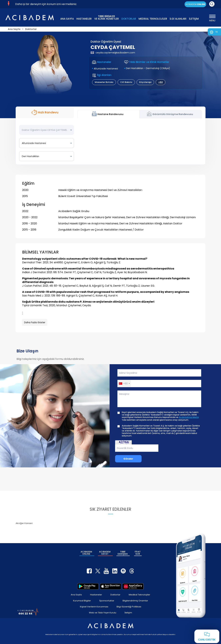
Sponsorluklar (107, 601)
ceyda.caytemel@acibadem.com (113, 53)
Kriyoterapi (145, 82)
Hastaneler (96, 595)
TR (216, 32)
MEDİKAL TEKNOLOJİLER (153, 19)
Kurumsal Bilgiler (82, 601)
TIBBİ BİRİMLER (107, 17)
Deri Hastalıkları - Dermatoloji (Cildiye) (148, 68)
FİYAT (138, 553)
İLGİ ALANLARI (178, 19)
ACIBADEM (195, 4)
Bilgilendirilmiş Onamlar (135, 601)
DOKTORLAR (129, 19)
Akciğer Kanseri (24, 523)
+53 (161, 82)
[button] (124, 384)
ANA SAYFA (67, 19)
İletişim (128, 613)
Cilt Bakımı (126, 82)
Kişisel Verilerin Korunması (94, 607)
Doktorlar (115, 595)
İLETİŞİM (194, 19)
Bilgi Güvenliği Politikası (129, 607)
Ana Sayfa (76, 595)
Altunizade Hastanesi (106, 69)
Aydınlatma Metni (189, 417)
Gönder (128, 459)
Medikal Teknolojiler (139, 595)
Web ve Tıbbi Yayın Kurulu (103, 613)
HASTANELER (84, 19)
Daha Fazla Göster (35, 322)
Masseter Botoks (104, 82)
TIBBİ (123, 553)
